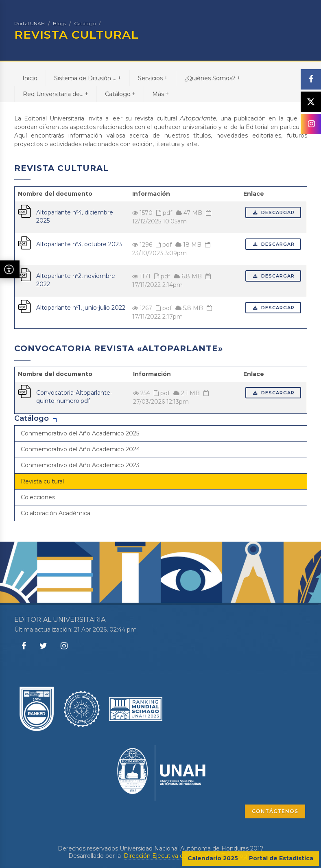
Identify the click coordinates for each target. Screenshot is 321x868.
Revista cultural (42, 481)
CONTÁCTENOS (275, 811)
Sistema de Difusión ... (88, 78)
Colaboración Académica (56, 513)
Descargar (273, 212)
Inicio (30, 78)
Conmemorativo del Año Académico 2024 (80, 449)
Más (160, 94)
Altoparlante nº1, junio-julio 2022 (81, 308)
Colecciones (38, 497)
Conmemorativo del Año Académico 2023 (80, 465)
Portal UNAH (29, 23)
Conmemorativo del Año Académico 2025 (80, 433)
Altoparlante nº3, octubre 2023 (79, 244)
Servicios (153, 78)
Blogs (59, 23)
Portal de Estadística (281, 858)
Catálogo (85, 23)
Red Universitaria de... (56, 94)
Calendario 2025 (213, 858)
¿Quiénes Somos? (212, 78)
